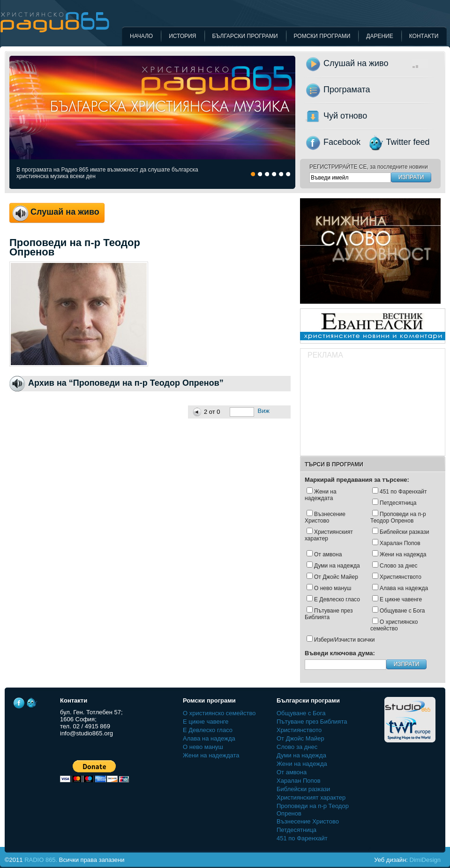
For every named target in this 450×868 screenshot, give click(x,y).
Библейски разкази (405, 532)
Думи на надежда (337, 566)
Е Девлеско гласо (337, 599)
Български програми (245, 36)
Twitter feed (408, 142)
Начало (141, 36)
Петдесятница (398, 503)
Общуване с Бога (402, 611)
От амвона (328, 554)
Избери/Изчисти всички (344, 640)
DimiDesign (425, 860)
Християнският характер (329, 535)
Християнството (401, 577)
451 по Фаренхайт (403, 492)
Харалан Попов (400, 543)
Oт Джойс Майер (336, 577)
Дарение (379, 36)
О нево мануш (333, 588)
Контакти (424, 36)
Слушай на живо (387, 63)
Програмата (347, 90)
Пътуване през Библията (329, 614)
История (182, 36)
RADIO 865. (41, 860)
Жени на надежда (403, 554)
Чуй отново (345, 116)
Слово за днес (399, 566)
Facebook (342, 142)
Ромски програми (322, 36)
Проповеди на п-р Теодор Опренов (398, 517)
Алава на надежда (404, 588)
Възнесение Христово (325, 517)
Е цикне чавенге (401, 599)
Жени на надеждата (321, 495)
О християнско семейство (394, 625)
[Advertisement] (357, 409)
